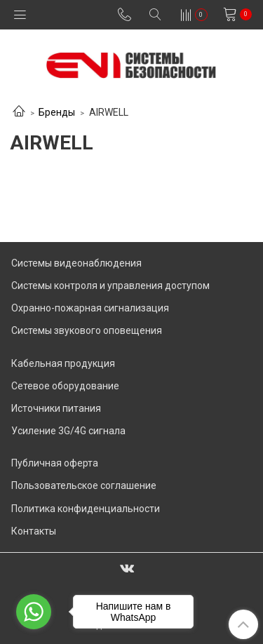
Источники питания (56, 408)
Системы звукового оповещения (87, 330)
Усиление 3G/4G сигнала (68, 431)
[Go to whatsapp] (34, 612)
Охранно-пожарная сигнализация (90, 308)
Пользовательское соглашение (84, 485)
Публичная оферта (55, 463)
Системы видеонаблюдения (76, 263)
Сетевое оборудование (65, 386)
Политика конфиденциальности (86, 509)
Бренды (57, 112)
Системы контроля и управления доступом (110, 286)
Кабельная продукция (63, 363)
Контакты (34, 531)
